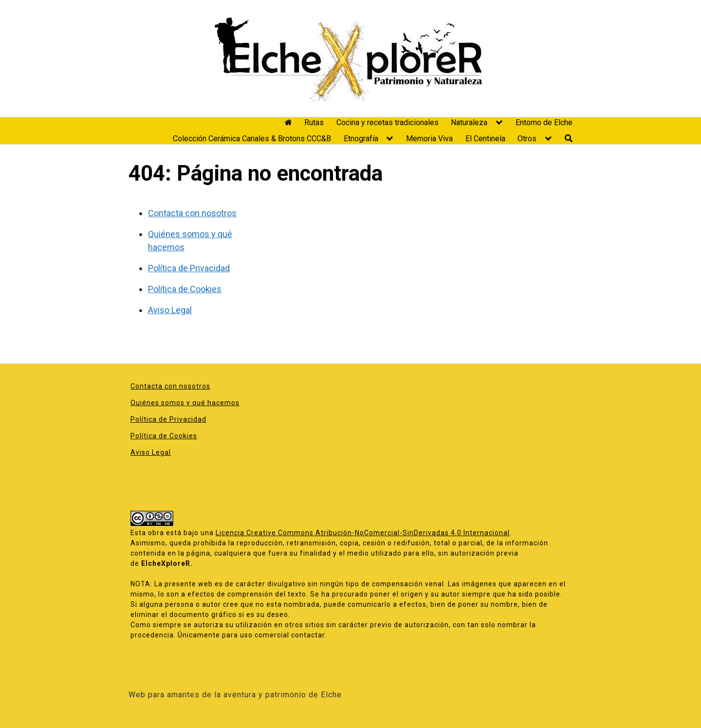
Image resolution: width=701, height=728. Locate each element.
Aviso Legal (170, 310)
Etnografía (361, 139)
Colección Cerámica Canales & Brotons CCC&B (252, 139)
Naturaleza (469, 122)
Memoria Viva (429, 139)
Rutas (314, 122)
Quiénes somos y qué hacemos (185, 403)
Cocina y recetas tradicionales (387, 122)
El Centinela (485, 139)
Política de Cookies (185, 289)
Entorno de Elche (544, 122)
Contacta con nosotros (192, 213)
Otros (527, 139)
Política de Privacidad (189, 268)
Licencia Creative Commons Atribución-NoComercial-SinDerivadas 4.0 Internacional (363, 533)
